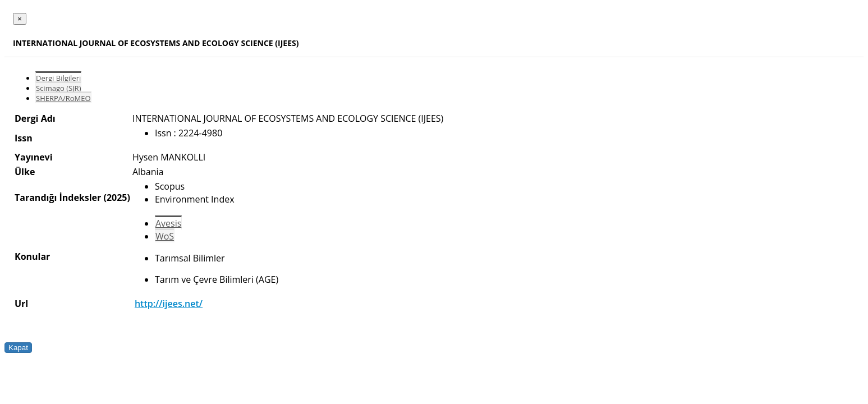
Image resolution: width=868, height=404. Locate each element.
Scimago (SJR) (58, 88)
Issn (24, 138)
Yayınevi (34, 157)
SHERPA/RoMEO (63, 98)
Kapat (18, 348)
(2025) (116, 198)
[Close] (20, 19)
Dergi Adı (35, 118)
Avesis (168, 223)
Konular (32, 256)
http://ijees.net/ (169, 304)
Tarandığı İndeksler (58, 198)
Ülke (25, 172)
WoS (165, 236)
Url (21, 304)
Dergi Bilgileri (58, 78)
